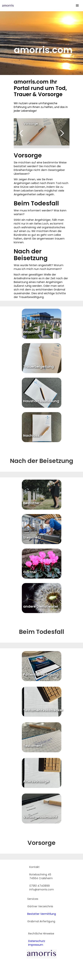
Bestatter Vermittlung (42, 914)
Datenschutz (37, 941)
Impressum (36, 945)
